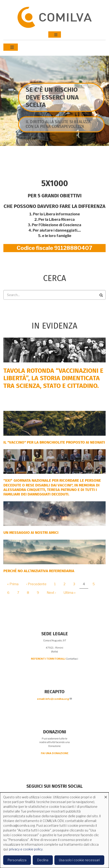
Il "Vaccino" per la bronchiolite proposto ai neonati (54, 442)
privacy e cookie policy (26, 849)
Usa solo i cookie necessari (79, 860)
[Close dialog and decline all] (106, 795)
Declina (43, 860)
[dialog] (54, 830)
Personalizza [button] (17, 860)
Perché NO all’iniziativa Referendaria (39, 571)
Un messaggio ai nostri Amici (31, 533)
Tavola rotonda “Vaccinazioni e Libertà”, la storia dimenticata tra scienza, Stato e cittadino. (53, 378)
